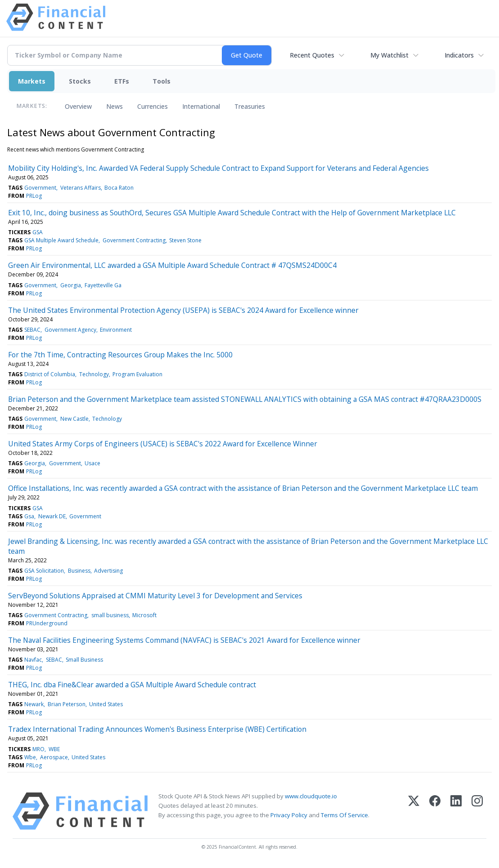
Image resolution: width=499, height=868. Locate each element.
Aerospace (54, 757)
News (115, 106)
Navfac (33, 660)
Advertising (108, 571)
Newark (34, 704)
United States (106, 704)
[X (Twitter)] (414, 811)
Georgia (71, 285)
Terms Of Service (344, 815)
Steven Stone (185, 240)
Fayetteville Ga (103, 285)
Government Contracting (134, 240)
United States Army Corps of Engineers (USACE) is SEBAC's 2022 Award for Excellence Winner (163, 444)
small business (110, 615)
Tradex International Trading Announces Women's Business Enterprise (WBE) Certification (157, 729)
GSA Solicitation (44, 571)
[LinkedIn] (456, 811)
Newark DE (52, 516)
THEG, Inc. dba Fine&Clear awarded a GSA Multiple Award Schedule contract (132, 685)
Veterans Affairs (81, 188)
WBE (54, 749)
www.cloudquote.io (311, 796)
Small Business (84, 660)
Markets (32, 81)
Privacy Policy (289, 815)
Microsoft (144, 615)
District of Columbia (50, 374)
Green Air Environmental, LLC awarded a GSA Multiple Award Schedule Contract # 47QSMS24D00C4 (172, 265)
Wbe (30, 757)
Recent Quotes (312, 55)
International (201, 106)
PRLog (34, 196)
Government (40, 188)
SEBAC (32, 330)
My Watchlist (389, 55)
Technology (94, 374)
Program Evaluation (137, 374)
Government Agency (70, 330)
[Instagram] (477, 811)
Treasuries (250, 106)
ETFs (122, 81)
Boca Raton (119, 188)
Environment (116, 330)
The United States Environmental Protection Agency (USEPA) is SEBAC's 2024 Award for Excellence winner (183, 310)
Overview (78, 106)
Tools (162, 81)
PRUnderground (47, 623)
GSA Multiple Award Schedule (61, 240)
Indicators (459, 55)
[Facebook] (435, 811)
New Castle (74, 419)
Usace (92, 463)
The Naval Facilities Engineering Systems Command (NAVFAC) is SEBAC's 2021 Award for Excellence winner (184, 640)
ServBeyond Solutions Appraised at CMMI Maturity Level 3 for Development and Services (155, 596)
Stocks (80, 81)
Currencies (153, 106)
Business (79, 571)
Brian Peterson (67, 704)
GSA (38, 232)
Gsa (29, 516)
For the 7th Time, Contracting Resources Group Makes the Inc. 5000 (120, 355)
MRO (38, 749)
